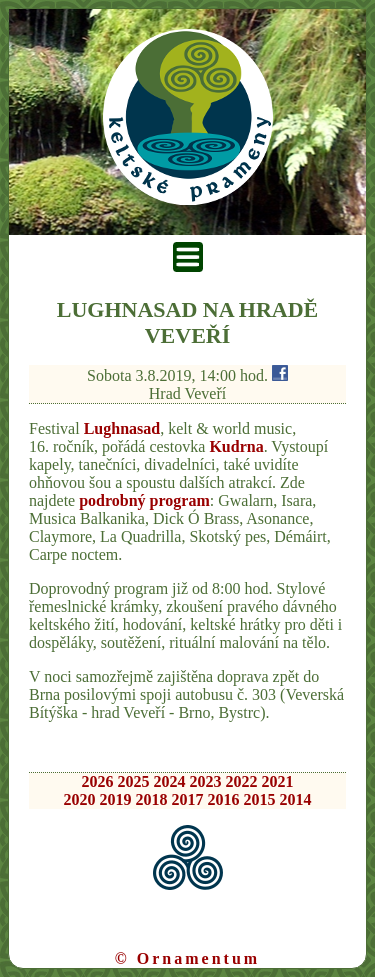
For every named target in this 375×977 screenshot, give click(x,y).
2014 (296, 799)
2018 (152, 799)
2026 (98, 781)
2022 (242, 781)
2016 (224, 799)
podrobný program (144, 500)
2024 (170, 781)
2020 (80, 799)
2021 (278, 781)
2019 (116, 799)
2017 (188, 799)
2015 (260, 799)
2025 (134, 781)
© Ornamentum (187, 958)
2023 (206, 781)
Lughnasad (122, 428)
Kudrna (236, 446)
